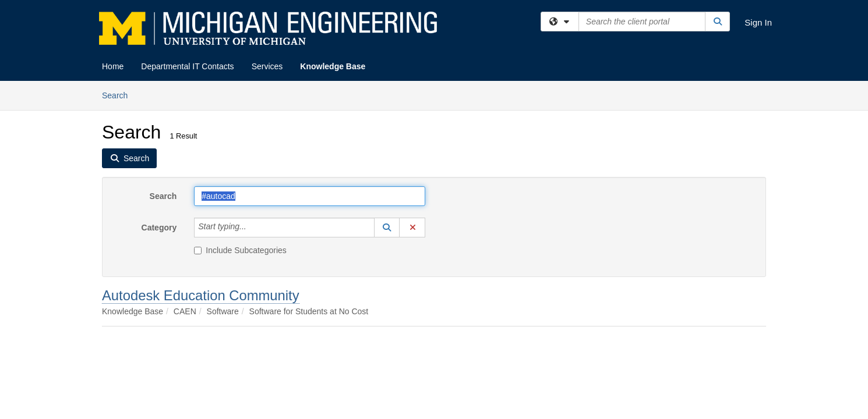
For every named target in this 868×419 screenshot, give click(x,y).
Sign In (758, 22)
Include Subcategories (240, 250)
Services (267, 66)
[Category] (253, 228)
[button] (387, 228)
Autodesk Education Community (201, 295)
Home (113, 66)
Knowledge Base (333, 66)
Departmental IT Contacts (187, 66)
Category (159, 228)
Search (119, 95)
